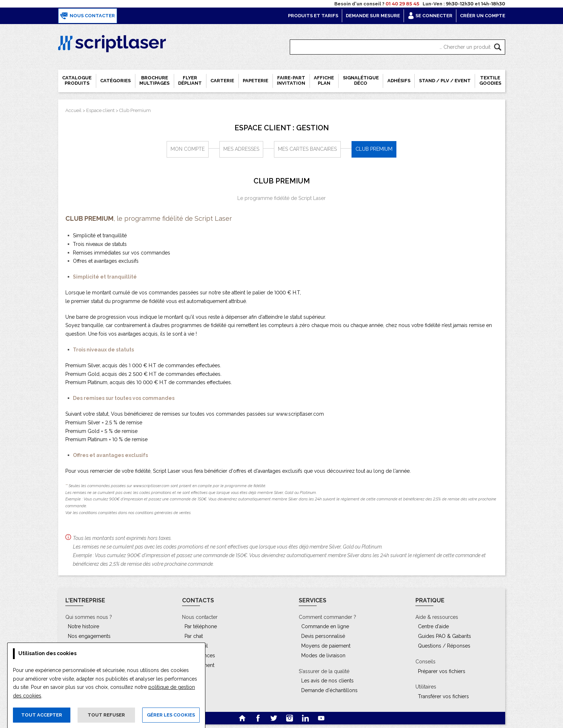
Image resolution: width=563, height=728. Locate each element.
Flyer (190, 80)
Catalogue (77, 80)
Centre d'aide (433, 626)
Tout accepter (42, 715)
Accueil (73, 110)
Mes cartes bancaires (307, 149)
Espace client (100, 110)
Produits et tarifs (313, 16)
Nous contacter (88, 16)
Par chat (194, 636)
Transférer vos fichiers (443, 696)
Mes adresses (241, 149)
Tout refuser (106, 715)
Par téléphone (201, 626)
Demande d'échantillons (329, 690)
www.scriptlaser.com (300, 414)
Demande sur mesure (373, 16)
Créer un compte (483, 16)
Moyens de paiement (326, 646)
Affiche (324, 80)
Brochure (154, 80)
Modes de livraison (323, 655)
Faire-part (291, 80)
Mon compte (188, 149)
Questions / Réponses (444, 646)
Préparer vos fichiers (442, 671)
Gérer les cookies (171, 715)
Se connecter (430, 16)
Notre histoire (83, 626)
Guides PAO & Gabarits (445, 636)
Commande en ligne (325, 626)
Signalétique (361, 80)
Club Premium (135, 110)
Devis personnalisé (323, 636)
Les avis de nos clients (327, 681)
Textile (490, 80)
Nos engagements (89, 636)
